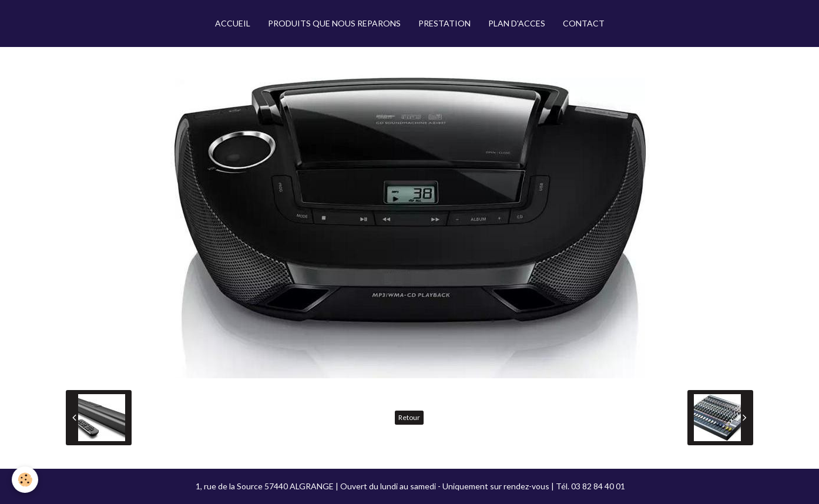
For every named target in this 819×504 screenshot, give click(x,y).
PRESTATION (444, 23)
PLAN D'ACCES (517, 23)
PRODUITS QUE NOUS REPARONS (334, 23)
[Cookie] (25, 480)
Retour (409, 417)
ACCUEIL (233, 23)
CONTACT (584, 23)
